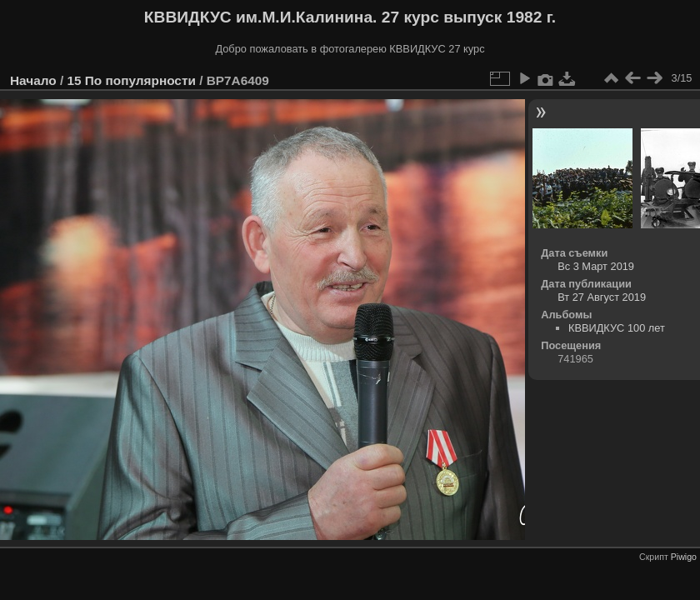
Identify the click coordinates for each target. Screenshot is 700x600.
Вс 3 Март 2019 (596, 266)
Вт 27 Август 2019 (602, 297)
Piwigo (684, 557)
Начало (33, 80)
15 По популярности (131, 80)
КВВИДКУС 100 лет (617, 328)
